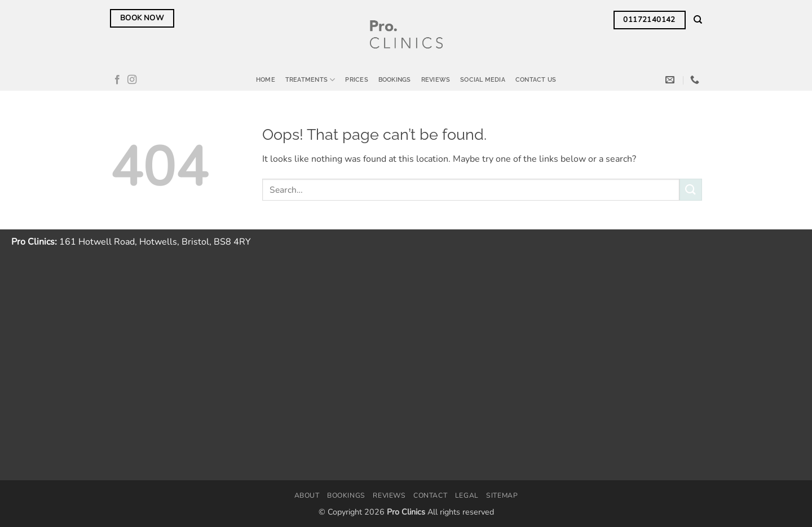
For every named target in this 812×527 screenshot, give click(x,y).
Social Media (483, 79)
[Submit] (691, 190)
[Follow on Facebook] (117, 80)
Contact (430, 495)
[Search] (698, 20)
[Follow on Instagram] (132, 80)
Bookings (395, 79)
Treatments (310, 80)
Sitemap (502, 495)
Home (266, 79)
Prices (356, 79)
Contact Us (536, 79)
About (307, 495)
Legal (467, 495)
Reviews (436, 79)
